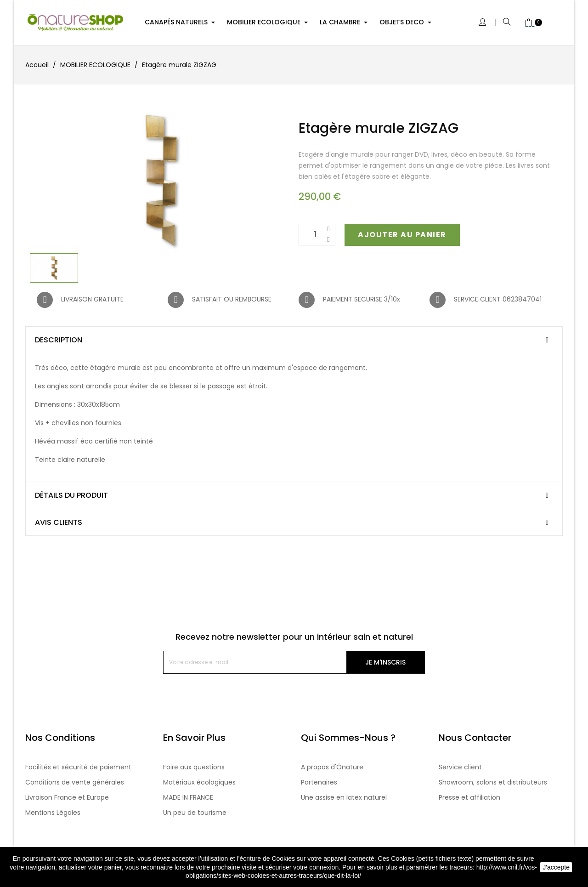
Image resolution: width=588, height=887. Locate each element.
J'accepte (556, 867)
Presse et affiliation (469, 797)
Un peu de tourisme (195, 813)
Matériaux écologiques (199, 782)
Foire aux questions (194, 767)
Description (59, 340)
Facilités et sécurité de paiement (78, 767)
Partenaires (319, 782)
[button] (403, 235)
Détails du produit (71, 495)
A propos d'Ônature (332, 767)
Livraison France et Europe (67, 797)
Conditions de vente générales (75, 782)
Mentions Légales (53, 813)
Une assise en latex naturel (344, 797)
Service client (460, 767)
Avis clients (59, 523)
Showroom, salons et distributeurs (493, 782)
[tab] (294, 340)
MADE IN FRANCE (188, 797)
